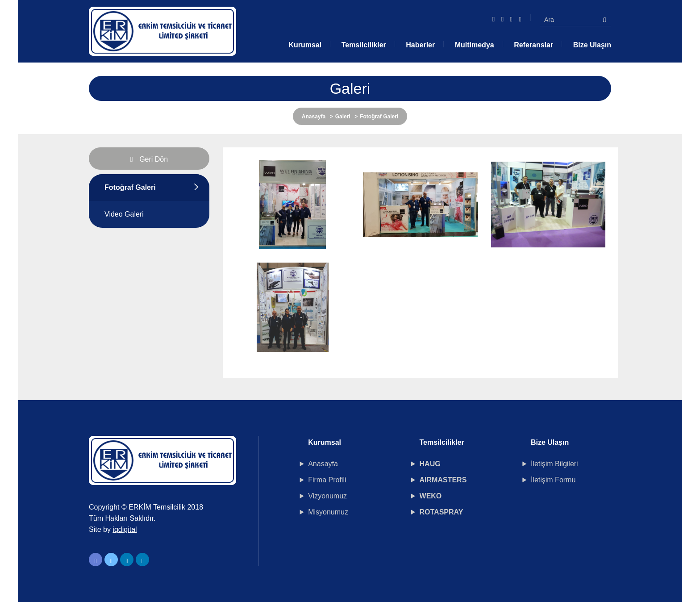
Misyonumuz (328, 512)
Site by (113, 529)
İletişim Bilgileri (554, 464)
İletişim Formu (553, 480)
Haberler (420, 45)
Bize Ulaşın (592, 45)
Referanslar (533, 45)
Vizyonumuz (327, 496)
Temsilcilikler (364, 45)
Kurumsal (305, 45)
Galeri (343, 117)
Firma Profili (327, 480)
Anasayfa (314, 117)
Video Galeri (124, 214)
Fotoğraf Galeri (130, 187)
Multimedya (475, 45)
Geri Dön (149, 159)
